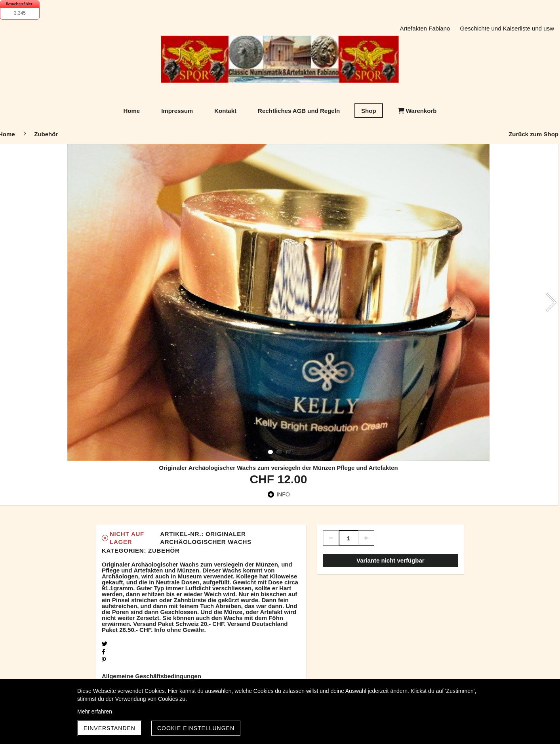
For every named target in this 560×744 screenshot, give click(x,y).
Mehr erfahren (95, 712)
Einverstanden (110, 728)
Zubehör (164, 550)
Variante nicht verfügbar (390, 560)
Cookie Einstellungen (196, 728)
